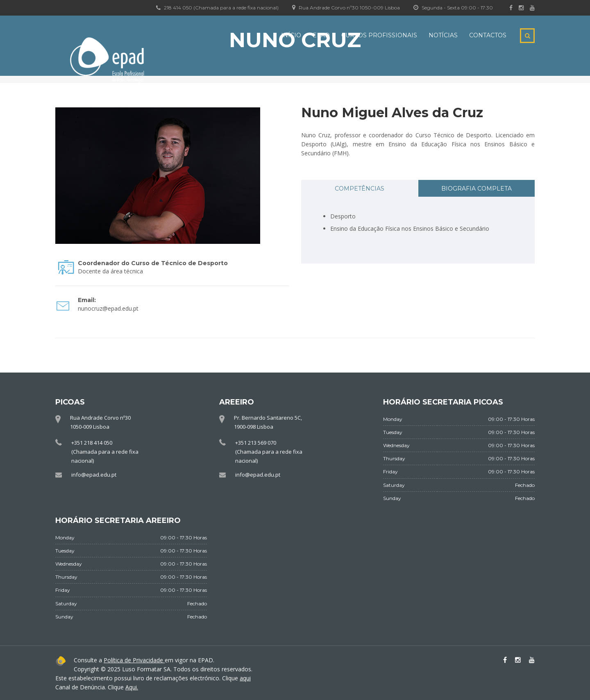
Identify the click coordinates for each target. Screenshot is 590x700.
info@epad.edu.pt (94, 475)
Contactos (488, 35)
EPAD (321, 35)
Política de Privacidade (134, 660)
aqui (245, 678)
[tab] (360, 188)
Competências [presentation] (360, 189)
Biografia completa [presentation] (477, 189)
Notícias (443, 35)
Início (291, 35)
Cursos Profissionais (379, 35)
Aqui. (132, 687)
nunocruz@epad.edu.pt (108, 308)
